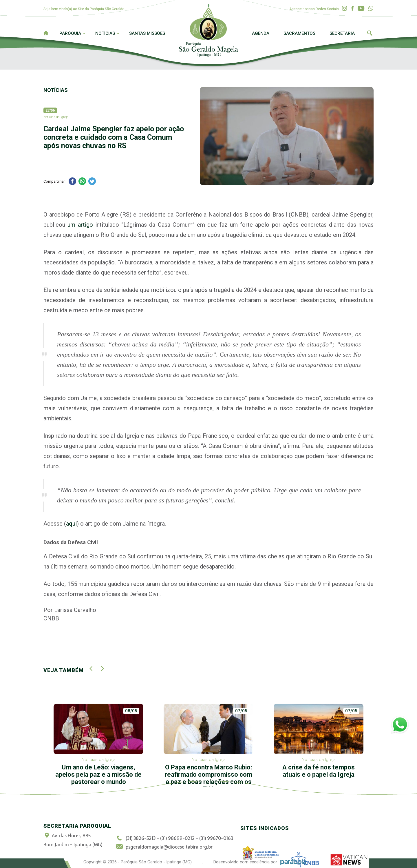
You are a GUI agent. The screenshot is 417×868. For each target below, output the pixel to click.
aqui (71, 524)
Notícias (105, 33)
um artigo (80, 225)
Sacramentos (299, 33)
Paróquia (70, 33)
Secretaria (342, 33)
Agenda (261, 33)
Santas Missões (147, 33)
